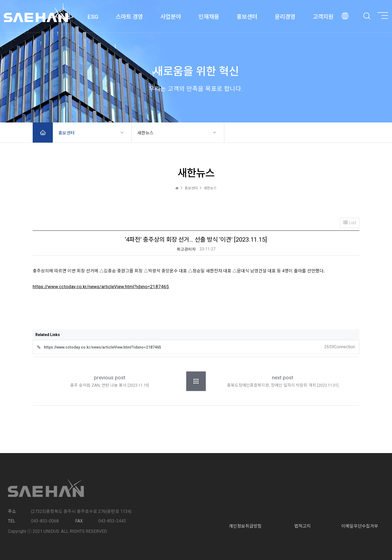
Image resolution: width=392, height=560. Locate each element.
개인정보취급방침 (245, 526)
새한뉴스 (145, 133)
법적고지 (302, 526)
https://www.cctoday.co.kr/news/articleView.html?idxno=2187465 (101, 287)
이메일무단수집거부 (360, 526)
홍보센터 (66, 133)
